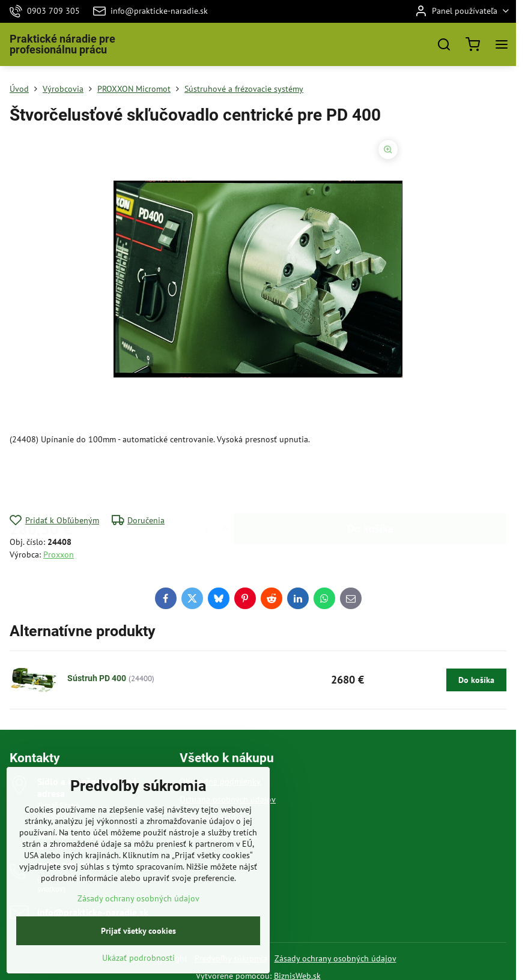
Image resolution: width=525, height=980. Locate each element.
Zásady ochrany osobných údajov (335, 958)
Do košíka (370, 480)
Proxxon (59, 555)
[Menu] (502, 44)
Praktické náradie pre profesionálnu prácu (62, 44)
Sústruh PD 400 (97, 678)
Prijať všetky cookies (138, 951)
